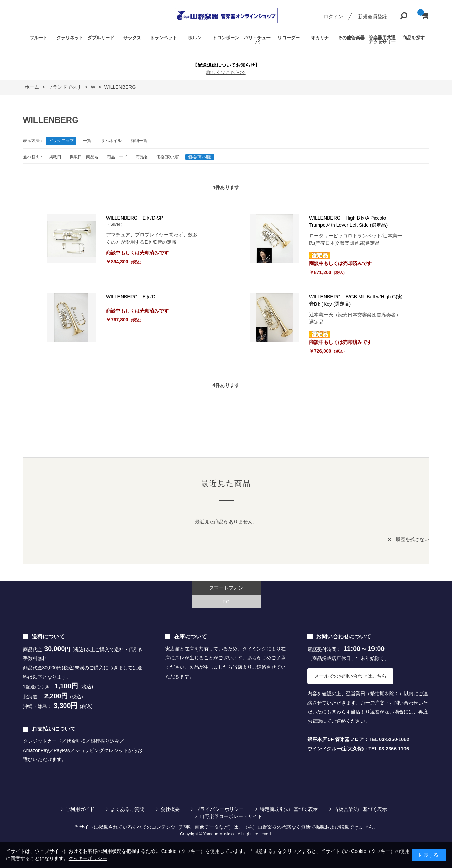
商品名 (142, 157)
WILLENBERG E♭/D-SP (135, 218)
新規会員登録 (372, 17)
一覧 (87, 141)
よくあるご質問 (127, 809)
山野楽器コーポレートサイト (231, 816)
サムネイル (111, 141)
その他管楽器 (351, 38)
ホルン (195, 38)
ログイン (333, 17)
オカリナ (320, 38)
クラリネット (70, 38)
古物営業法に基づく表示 (360, 809)
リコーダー (289, 38)
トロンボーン (226, 38)
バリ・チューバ (257, 40)
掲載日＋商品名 (84, 157)
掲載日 (55, 157)
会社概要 (170, 809)
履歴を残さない (412, 539)
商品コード (117, 157)
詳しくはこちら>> (226, 72)
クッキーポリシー (88, 858)
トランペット (164, 38)
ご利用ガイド (80, 809)
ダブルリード (101, 38)
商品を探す (414, 38)
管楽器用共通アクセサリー (382, 40)
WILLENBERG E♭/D (131, 297)
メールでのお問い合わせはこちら (350, 676)
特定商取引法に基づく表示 (289, 809)
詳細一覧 (139, 141)
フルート (39, 38)
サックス (132, 38)
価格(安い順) (168, 157)
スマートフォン (226, 588)
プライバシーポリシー (220, 809)
